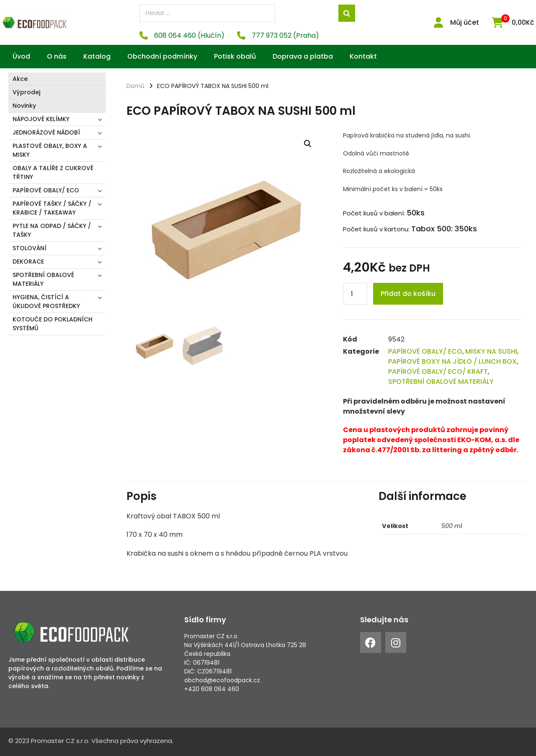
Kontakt (363, 56)
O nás (57, 56)
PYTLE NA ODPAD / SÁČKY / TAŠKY (52, 230)
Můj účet (465, 22)
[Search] (347, 13)
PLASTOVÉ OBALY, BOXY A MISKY (50, 150)
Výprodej (26, 92)
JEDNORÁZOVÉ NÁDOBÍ (46, 132)
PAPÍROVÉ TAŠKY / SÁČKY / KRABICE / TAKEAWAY (52, 208)
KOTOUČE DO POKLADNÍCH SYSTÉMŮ (53, 324)
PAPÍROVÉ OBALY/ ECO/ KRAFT (438, 372)
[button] (308, 144)
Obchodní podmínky (162, 56)
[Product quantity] (355, 294)
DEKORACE (28, 261)
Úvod (21, 56)
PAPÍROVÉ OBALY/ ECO (46, 190)
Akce (20, 79)
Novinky (24, 106)
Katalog (97, 56)
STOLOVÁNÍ (30, 248)
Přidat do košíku (408, 294)
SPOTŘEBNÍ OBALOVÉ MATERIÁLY (43, 279)
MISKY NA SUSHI (491, 351)
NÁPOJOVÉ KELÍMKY (41, 119)
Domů (135, 86)
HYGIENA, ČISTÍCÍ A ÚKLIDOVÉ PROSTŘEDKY (46, 302)
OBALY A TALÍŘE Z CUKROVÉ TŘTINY (53, 172)
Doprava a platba (303, 56)
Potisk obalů (235, 56)
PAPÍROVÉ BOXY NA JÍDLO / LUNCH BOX (452, 361)
